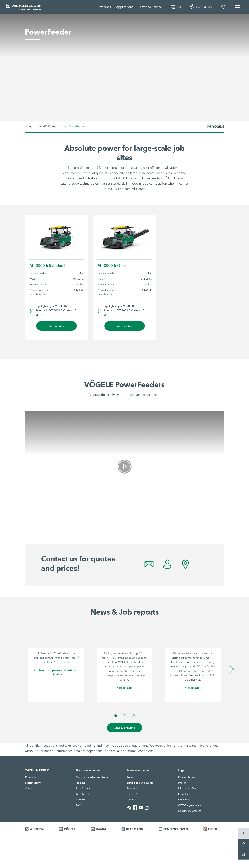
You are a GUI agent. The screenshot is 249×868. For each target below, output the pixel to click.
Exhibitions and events (140, 783)
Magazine (133, 789)
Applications (125, 7)
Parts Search (83, 789)
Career (29, 789)
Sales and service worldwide (92, 777)
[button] (116, 716)
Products (105, 7)
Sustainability (33, 783)
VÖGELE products (50, 126)
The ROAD (133, 794)
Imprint (182, 783)
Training (81, 783)
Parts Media (83, 794)
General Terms (186, 777)
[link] (124, 467)
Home (29, 126)
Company (31, 777)
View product (57, 326)
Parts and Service (150, 7)
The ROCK (133, 800)
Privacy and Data (188, 789)
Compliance (185, 794)
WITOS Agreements (189, 805)
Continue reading (125, 728)
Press (130, 777)
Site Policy (184, 800)
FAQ (79, 805)
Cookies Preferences (190, 811)
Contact (81, 800)
